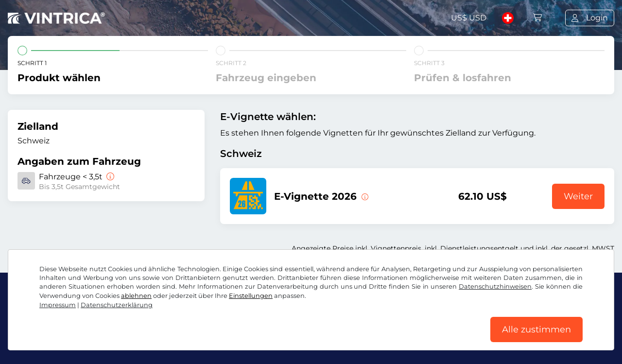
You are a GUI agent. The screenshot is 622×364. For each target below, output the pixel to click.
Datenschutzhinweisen (495, 286)
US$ (469, 18)
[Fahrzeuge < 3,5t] (109, 177)
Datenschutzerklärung (117, 305)
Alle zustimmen (536, 329)
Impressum (58, 305)
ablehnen (136, 296)
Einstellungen (251, 296)
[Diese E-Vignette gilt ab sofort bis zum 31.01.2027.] (364, 196)
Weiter (578, 196)
